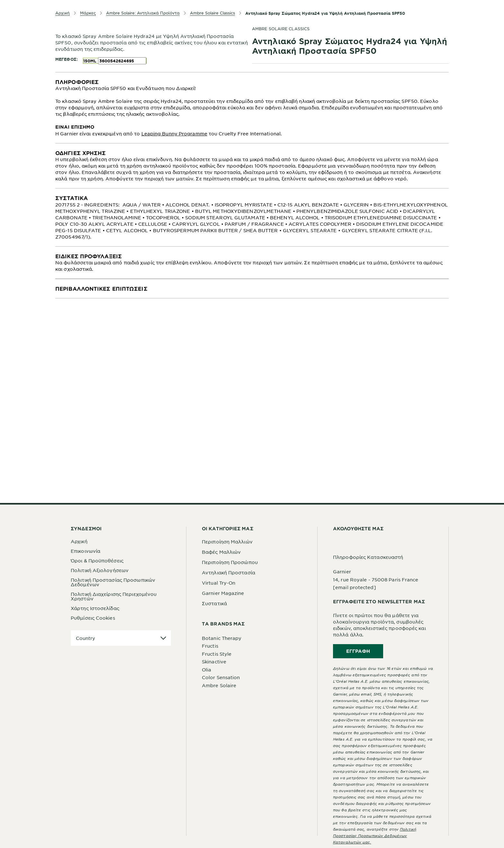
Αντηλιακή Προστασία (229, 572)
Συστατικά (214, 603)
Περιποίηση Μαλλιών (227, 542)
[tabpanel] (252, 108)
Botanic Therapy (222, 638)
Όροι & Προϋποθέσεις (97, 561)
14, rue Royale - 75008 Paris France (376, 579)
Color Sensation (221, 677)
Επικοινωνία (85, 551)
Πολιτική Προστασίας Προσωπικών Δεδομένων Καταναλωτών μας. (375, 835)
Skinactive (214, 661)
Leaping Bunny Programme (174, 133)
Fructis (210, 646)
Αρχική (79, 541)
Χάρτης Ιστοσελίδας (95, 608)
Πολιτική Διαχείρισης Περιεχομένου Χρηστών (114, 596)
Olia (207, 670)
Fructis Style (217, 654)
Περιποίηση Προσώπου (230, 562)
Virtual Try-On (219, 583)
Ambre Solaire (219, 685)
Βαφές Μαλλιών (221, 552)
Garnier (342, 571)
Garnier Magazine (223, 593)
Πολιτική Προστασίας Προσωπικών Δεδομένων (113, 582)
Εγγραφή (358, 651)
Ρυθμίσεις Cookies (93, 618)
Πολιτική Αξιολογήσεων (100, 570)
